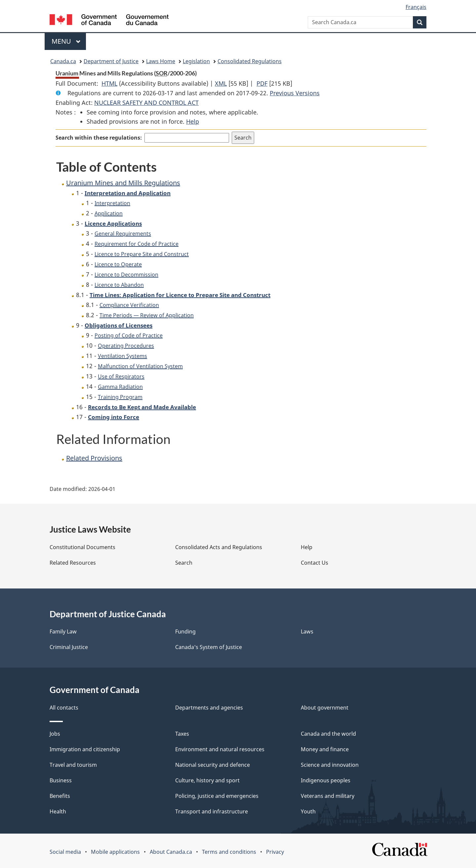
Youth (308, 811)
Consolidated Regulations (250, 61)
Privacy (275, 852)
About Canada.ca (171, 852)
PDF (262, 83)
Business (61, 780)
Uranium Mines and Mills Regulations (123, 183)
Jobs (55, 734)
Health (58, 811)
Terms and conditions (229, 852)
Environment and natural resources (220, 749)
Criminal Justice (69, 647)
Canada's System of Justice (209, 647)
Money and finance (325, 749)
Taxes (182, 734)
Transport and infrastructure (212, 811)
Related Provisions (94, 458)
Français (416, 7)
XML (221, 83)
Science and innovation (330, 765)
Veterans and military (328, 796)
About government (325, 708)
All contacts (64, 708)
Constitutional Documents (82, 547)
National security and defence (213, 765)
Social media (65, 852)
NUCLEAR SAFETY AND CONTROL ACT (146, 103)
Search (184, 563)
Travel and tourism (73, 765)
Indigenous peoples (326, 780)
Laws (307, 631)
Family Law (63, 631)
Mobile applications (115, 852)
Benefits (60, 796)
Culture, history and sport (207, 780)
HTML (109, 83)
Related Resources (73, 563)
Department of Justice (111, 61)
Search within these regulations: (99, 138)
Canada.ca (63, 61)
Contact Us (315, 563)
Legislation (196, 61)
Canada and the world (328, 734)
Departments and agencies (209, 708)
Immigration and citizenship (85, 749)
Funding (185, 631)
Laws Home (161, 61)
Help (193, 121)
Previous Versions (295, 93)
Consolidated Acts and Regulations (219, 547)
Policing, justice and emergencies (217, 796)
